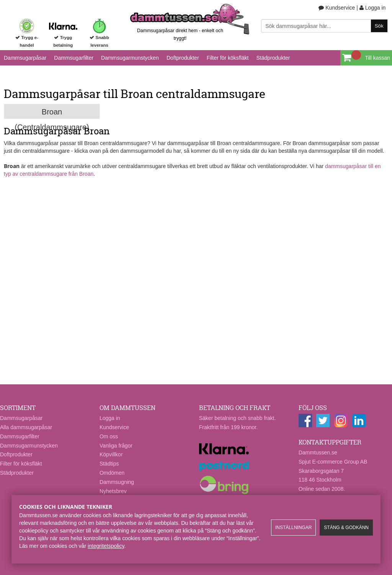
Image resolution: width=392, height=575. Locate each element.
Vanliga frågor (116, 446)
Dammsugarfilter (74, 58)
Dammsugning (117, 482)
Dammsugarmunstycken (130, 58)
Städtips (109, 464)
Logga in (373, 8)
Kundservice (337, 8)
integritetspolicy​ (106, 546)
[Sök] (324, 26)
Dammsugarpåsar (25, 58)
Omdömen (112, 473)
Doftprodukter (183, 58)
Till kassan (377, 58)
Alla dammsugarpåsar (26, 427)
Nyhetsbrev (113, 491)
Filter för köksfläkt (228, 58)
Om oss (109, 436)
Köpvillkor (111, 454)
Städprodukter (273, 58)
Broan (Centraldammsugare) (52, 113)
